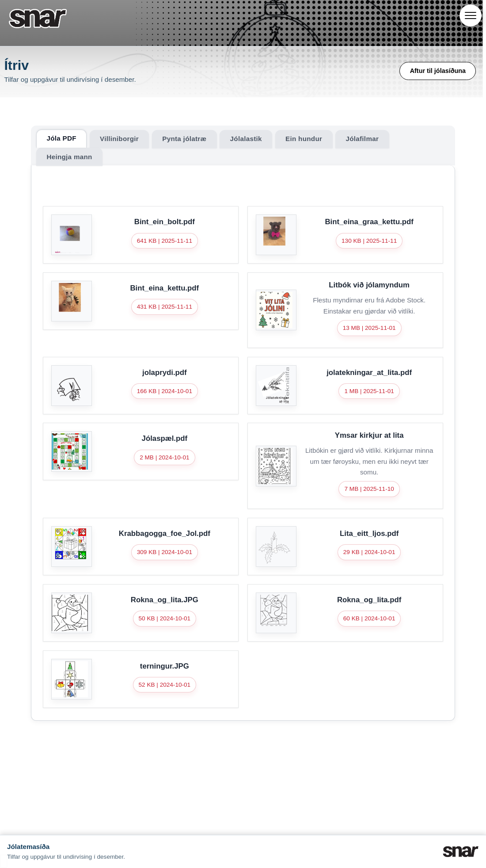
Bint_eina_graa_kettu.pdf (369, 222)
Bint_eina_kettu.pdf (164, 288)
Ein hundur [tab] (304, 139)
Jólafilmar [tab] (362, 139)
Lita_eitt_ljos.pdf (369, 533)
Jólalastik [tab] (246, 139)
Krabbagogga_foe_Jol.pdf (165, 533)
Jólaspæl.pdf (165, 438)
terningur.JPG (165, 666)
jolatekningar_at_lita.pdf (369, 373)
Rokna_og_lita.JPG (165, 600)
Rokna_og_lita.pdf (369, 600)
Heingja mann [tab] (69, 157)
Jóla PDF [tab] (61, 138)
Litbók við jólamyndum (369, 285)
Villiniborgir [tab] (119, 139)
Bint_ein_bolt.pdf (165, 222)
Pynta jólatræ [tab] (184, 139)
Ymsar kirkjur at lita (369, 435)
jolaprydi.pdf (165, 373)
